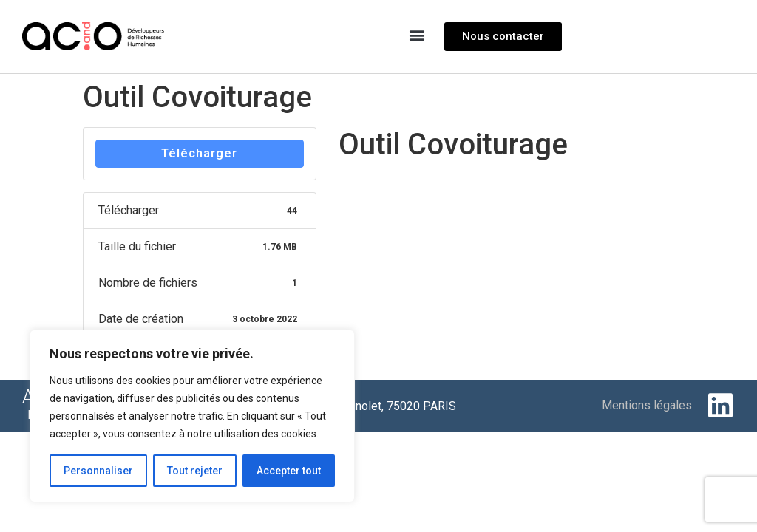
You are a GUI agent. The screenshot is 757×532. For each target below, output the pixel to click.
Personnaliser (98, 471)
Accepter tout (289, 471)
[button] (417, 34)
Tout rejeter (195, 471)
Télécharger (199, 153)
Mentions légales (647, 405)
